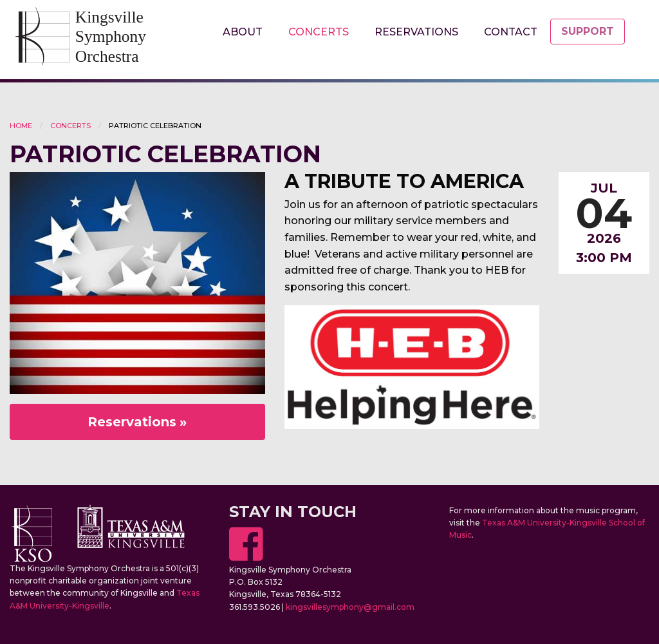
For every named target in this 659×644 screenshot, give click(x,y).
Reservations (416, 32)
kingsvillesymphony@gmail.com (350, 607)
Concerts (319, 32)
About (243, 32)
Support (588, 31)
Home (21, 126)
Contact (511, 32)
